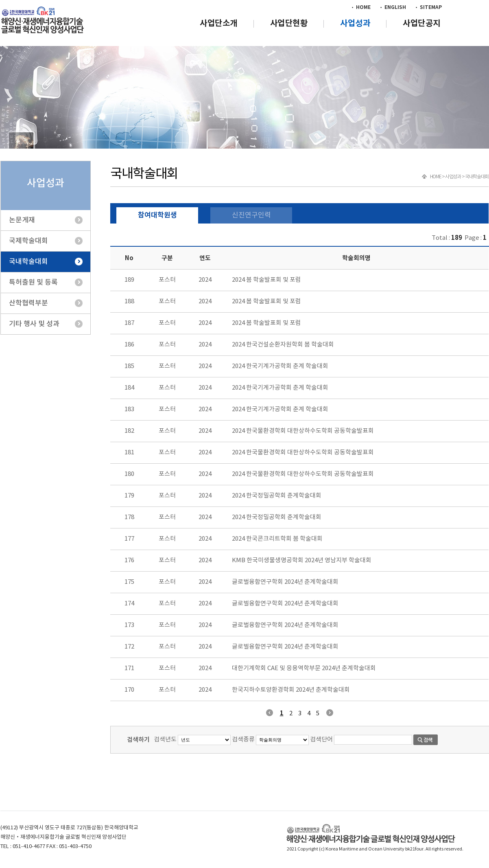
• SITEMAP (428, 7)
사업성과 (355, 24)
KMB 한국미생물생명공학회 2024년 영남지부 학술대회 (302, 560)
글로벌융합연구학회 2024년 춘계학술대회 (285, 582)
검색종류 (243, 740)
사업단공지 (422, 24)
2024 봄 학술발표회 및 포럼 (266, 280)
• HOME (360, 7)
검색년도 (165, 740)
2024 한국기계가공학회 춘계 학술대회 (280, 366)
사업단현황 (289, 24)
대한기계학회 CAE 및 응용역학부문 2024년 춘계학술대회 (304, 668)
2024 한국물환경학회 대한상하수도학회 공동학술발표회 (303, 431)
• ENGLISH (392, 7)
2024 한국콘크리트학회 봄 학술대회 (277, 539)
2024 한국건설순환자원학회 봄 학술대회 (283, 345)
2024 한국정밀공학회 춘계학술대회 (277, 496)
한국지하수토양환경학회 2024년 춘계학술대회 (291, 690)
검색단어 (321, 740)
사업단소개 (219, 24)
